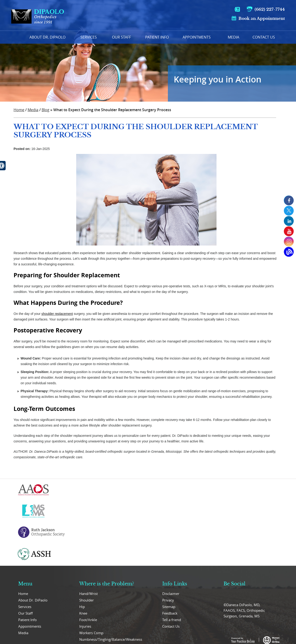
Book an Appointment (262, 19)
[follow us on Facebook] (289, 200)
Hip (82, 607)
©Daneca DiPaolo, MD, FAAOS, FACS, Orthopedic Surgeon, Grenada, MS (244, 610)
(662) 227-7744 (270, 9)
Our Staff (121, 37)
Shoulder (87, 600)
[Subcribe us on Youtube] (289, 231)
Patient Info (157, 37)
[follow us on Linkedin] (289, 221)
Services (89, 37)
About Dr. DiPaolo (33, 600)
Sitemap (169, 607)
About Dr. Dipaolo (47, 37)
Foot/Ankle (88, 620)
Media (233, 37)
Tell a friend (172, 620)
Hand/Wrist (88, 594)
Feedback (170, 613)
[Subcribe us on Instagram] (289, 242)
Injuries (85, 626)
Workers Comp (91, 633)
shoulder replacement (57, 314)
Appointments (197, 37)
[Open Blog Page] (289, 252)
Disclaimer (171, 594)
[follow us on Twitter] (289, 211)
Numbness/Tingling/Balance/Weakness (111, 639)
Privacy (168, 600)
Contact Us (264, 37)
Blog (45, 110)
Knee (83, 613)
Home (17, 37)
